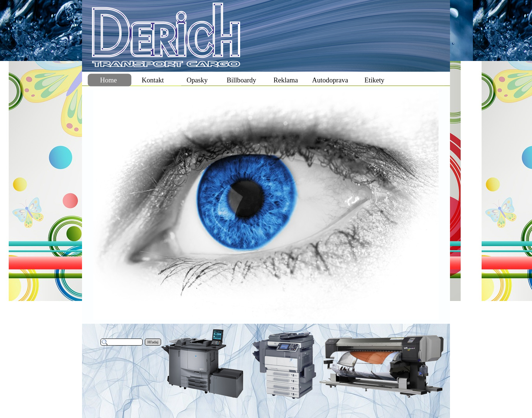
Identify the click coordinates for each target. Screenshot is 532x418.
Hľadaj (153, 342)
